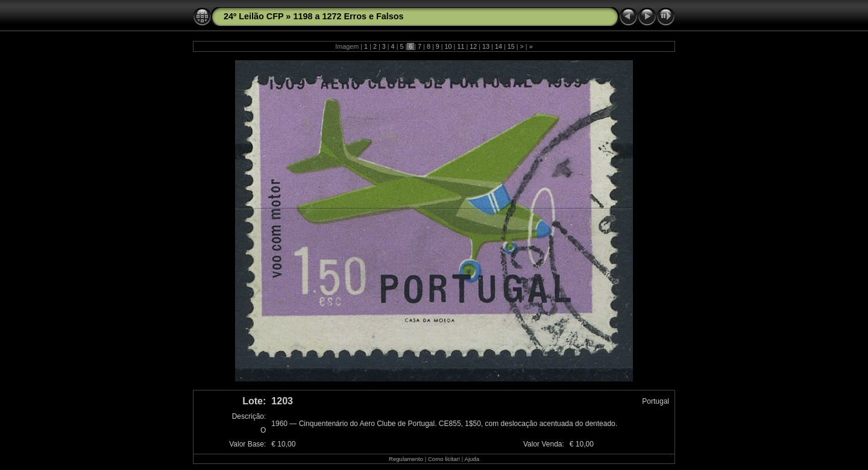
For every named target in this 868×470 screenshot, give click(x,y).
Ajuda (472, 459)
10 (448, 46)
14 (498, 46)
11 (461, 46)
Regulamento (406, 459)
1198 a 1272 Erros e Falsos (348, 16)
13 (486, 46)
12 (473, 46)
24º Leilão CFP (253, 16)
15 (511, 46)
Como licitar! (444, 459)
